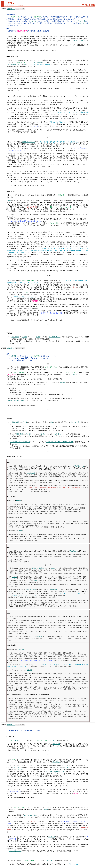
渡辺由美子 (29, 670)
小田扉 (52, 740)
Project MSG (21, 649)
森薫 (17, 740)
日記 (25, 65)
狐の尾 (38, 337)
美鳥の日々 (76, 375)
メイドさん (68, 768)
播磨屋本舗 (19, 500)
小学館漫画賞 (12, 356)
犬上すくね (49, 861)
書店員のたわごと (14, 65)
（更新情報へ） (11, 9)
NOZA (53, 568)
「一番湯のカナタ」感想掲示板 (20, 442)
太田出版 (45, 809)
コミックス (83, 23)
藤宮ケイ (35, 568)
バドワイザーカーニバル (54, 590)
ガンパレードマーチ (79, 41)
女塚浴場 (15, 577)
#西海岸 (40, 636)
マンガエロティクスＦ (31, 815)
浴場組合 (36, 581)
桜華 (52, 422)
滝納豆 (21, 531)
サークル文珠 (31, 473)
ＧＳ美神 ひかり (55, 337)
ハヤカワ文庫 (81, 21)
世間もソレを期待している (17, 400)
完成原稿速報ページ (29, 142)
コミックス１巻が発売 (35, 62)
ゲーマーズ (52, 837)
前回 (9, 201)
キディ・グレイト (13, 638)
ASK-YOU (33, 590)
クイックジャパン (15, 851)
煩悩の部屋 (15, 337)
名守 (27, 590)
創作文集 (24, 337)
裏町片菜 (41, 568)
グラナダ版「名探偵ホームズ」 (55, 772)
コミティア (56, 744)
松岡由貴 (63, 382)
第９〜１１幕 (75, 422)
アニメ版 (33, 21)
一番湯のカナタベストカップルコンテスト (60, 442)
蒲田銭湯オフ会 (73, 551)
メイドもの (56, 762)
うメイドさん (18, 768)
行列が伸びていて (79, 466)
